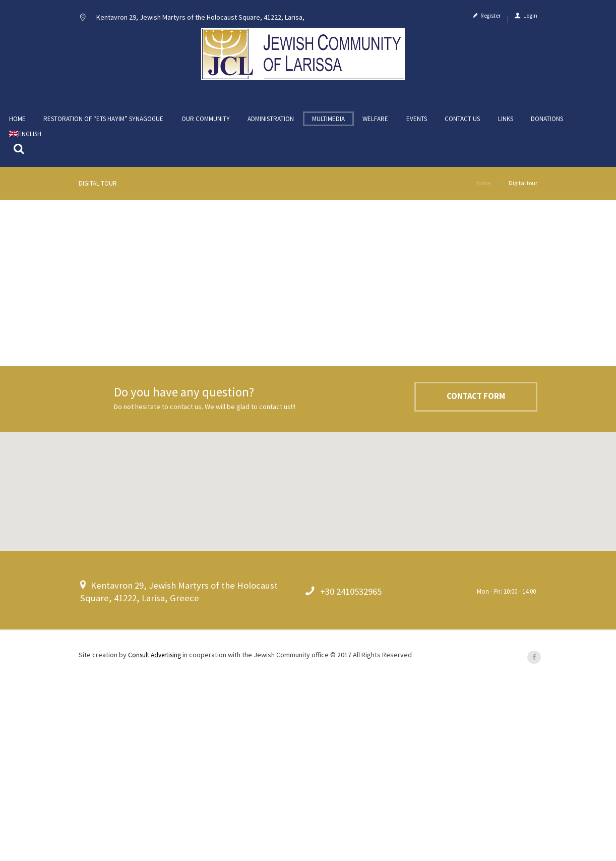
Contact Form (468, 578)
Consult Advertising (158, 835)
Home (17, 125)
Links (506, 125)
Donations (547, 125)
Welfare (375, 125)
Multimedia (328, 125)
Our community (206, 125)
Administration (271, 125)
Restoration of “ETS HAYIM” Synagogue (103, 125)
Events (417, 125)
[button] (308, 665)
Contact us (462, 125)
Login (530, 19)
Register (490, 19)
